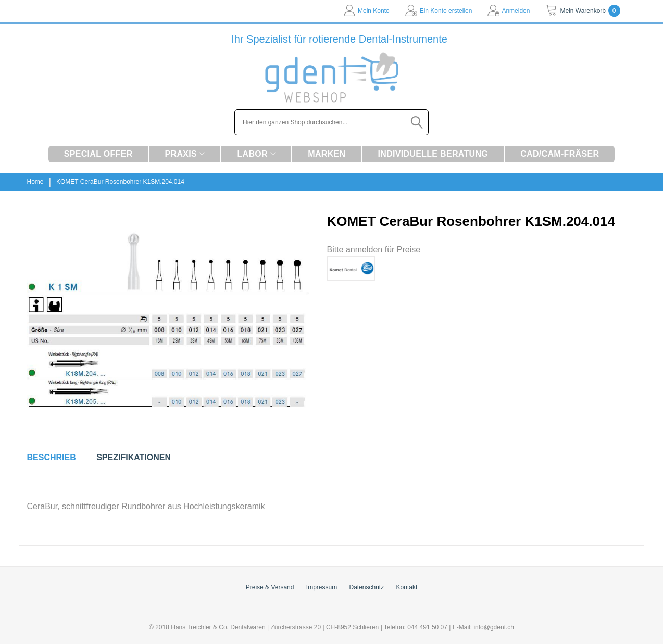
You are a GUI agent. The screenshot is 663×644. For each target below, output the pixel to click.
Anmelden (516, 11)
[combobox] (331, 122)
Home (35, 182)
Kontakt (407, 587)
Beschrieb (52, 457)
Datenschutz (367, 587)
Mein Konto (374, 11)
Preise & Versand (270, 587)
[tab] (52, 458)
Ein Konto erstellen (446, 11)
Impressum (322, 587)
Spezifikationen (134, 457)
